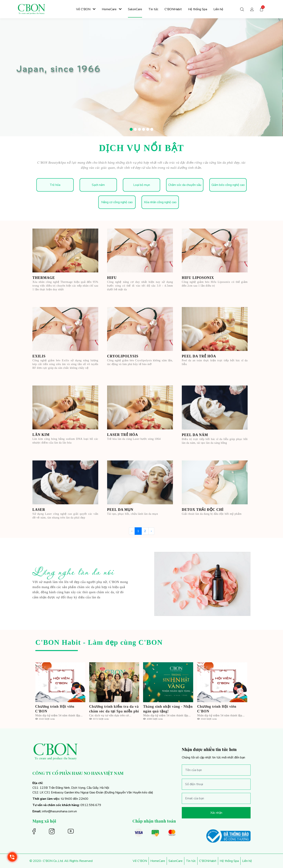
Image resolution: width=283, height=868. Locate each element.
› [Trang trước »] (151, 531)
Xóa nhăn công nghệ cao (160, 202)
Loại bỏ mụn (142, 185)
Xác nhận (216, 813)
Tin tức (191, 861)
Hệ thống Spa (229, 861)
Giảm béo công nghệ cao (228, 185)
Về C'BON (140, 861)
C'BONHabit (208, 861)
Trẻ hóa (55, 185)
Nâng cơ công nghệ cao (117, 202)
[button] (252, 9)
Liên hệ (247, 861)
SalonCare (175, 861)
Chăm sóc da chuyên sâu (185, 185)
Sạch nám (98, 185)
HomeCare (158, 861)
